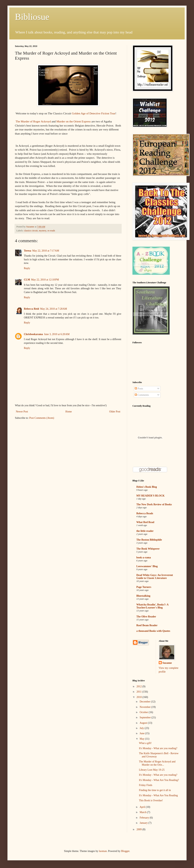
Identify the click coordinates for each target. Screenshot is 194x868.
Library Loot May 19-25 (152, 770)
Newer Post (22, 412)
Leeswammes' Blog (147, 566)
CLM (27, 280)
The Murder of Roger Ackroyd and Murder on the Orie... (157, 763)
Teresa (28, 251)
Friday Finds (146, 785)
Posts (139, 389)
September (145, 717)
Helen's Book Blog (147, 487)
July (142, 728)
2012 (140, 686)
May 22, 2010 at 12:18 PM (45, 280)
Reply (27, 268)
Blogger (125, 851)
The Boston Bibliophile (149, 540)
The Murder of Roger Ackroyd (33, 121)
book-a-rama (144, 558)
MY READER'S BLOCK (150, 496)
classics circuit (31, 231)
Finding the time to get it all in (155, 790)
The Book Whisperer (148, 549)
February (145, 818)
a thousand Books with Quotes (153, 631)
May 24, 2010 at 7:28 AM (54, 309)
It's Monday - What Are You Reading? (159, 780)
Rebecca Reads (145, 513)
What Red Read (145, 522)
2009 (140, 829)
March (143, 812)
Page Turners (144, 587)
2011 (139, 692)
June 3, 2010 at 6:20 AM (57, 334)
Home (69, 412)
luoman (103, 851)
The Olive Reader (146, 617)
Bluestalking (143, 596)
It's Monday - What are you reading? (158, 748)
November (145, 707)
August (144, 723)
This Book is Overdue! (151, 800)
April (143, 807)
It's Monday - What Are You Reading (158, 795)
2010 (140, 697)
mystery (43, 231)
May (142, 739)
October (144, 712)
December (145, 702)
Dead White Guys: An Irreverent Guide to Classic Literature (155, 577)
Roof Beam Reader (147, 625)
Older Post (115, 412)
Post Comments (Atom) (42, 418)
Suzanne (167, 663)
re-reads (51, 231)
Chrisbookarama (33, 334)
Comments (142, 395)
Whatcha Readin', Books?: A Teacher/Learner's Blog (152, 606)
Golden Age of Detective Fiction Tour (94, 113)
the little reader (145, 531)
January (144, 823)
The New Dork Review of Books (154, 504)
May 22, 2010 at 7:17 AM (46, 251)
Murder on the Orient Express (73, 121)
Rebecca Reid (31, 309)
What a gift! (145, 743)
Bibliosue (32, 17)
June (142, 733)
